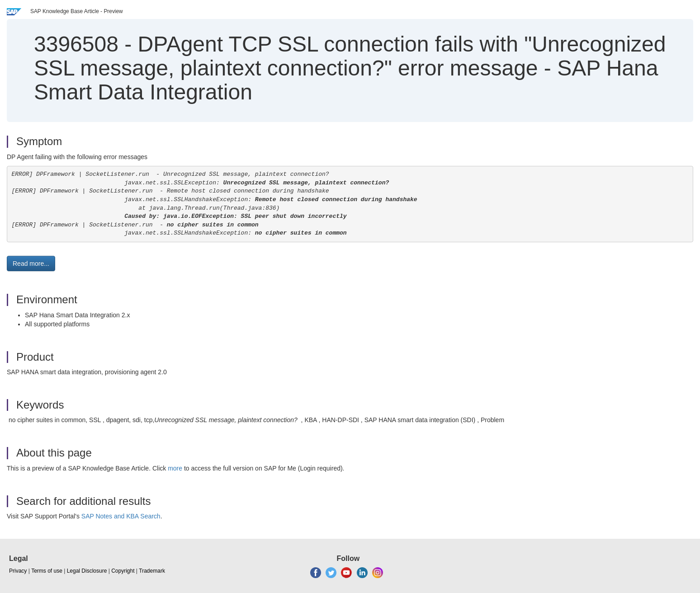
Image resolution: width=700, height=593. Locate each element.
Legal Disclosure (87, 571)
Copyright (123, 571)
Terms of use (47, 571)
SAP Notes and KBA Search (121, 516)
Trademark (152, 571)
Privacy (18, 571)
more (175, 468)
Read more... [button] (31, 264)
